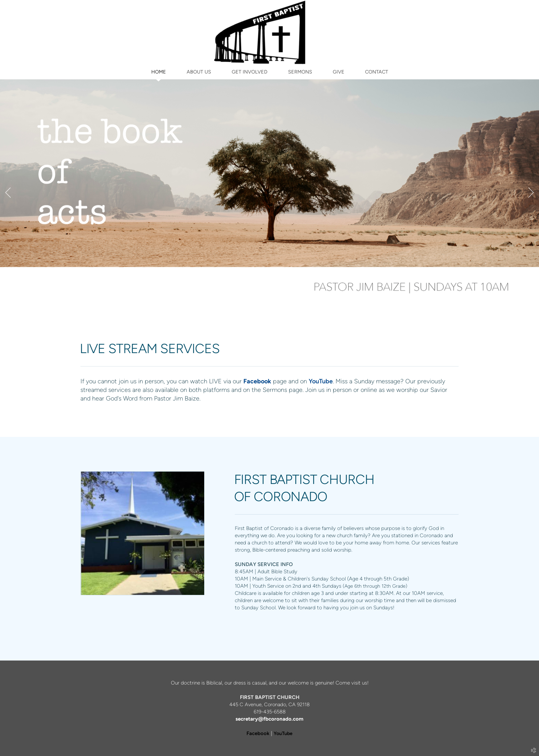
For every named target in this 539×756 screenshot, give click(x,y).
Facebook (258, 733)
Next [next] (531, 193)
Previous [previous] (8, 193)
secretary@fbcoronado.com (269, 719)
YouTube (321, 381)
